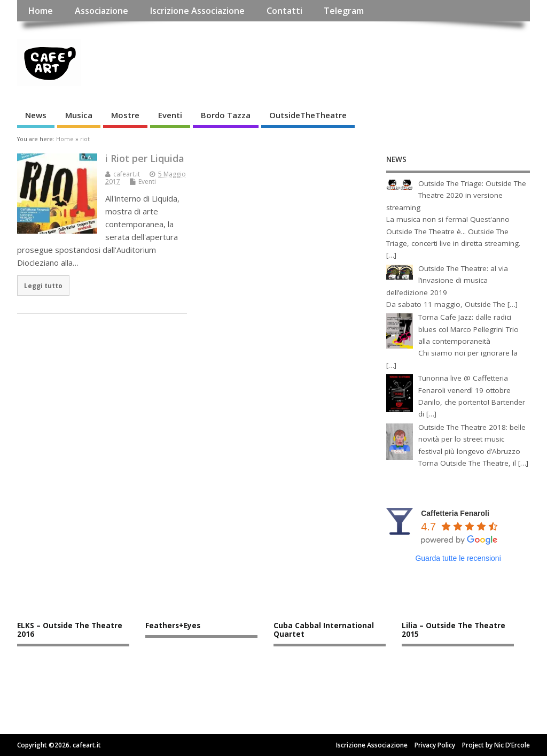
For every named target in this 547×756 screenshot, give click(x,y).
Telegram (344, 11)
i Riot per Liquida (145, 158)
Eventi (170, 115)
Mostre (125, 115)
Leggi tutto (43, 286)
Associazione (101, 11)
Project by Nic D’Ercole (496, 745)
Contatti (284, 11)
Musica (79, 115)
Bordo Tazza (226, 115)
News (36, 115)
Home (40, 11)
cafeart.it (127, 174)
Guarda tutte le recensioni (458, 558)
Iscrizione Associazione (197, 11)
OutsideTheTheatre (308, 115)
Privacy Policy (435, 745)
